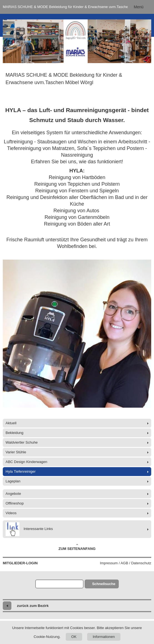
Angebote (13, 494)
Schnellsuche (104, 584)
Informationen (104, 637)
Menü (139, 7)
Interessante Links (29, 529)
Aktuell (11, 423)
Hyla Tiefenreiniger (21, 471)
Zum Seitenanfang (77, 547)
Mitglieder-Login (20, 563)
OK (74, 637)
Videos (11, 513)
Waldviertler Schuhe (22, 442)
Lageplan (13, 481)
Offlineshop (15, 503)
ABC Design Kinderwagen (26, 462)
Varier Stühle (16, 452)
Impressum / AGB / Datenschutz (126, 563)
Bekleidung (14, 433)
